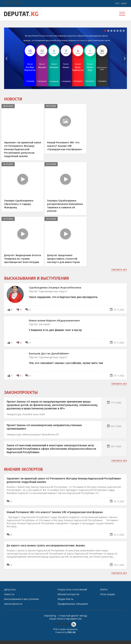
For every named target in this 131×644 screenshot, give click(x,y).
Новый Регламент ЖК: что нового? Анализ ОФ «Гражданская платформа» (55, 516)
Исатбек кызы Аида (34, 418)
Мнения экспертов (23, 473)
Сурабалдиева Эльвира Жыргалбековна (55, 291)
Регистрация (107, 598)
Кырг (124, 3)
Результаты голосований (72, 593)
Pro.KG (72, 636)
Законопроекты (21, 396)
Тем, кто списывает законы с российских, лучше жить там (66, 366)
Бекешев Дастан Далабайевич (49, 357)
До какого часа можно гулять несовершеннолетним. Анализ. (46, 549)
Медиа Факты (65, 602)
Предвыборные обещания (73, 607)
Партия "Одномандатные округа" (48, 295)
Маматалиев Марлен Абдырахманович (54, 324)
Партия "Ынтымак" (40, 328)
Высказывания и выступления (37, 282)
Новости (13, 99)
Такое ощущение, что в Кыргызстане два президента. (63, 300)
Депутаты (10, 593)
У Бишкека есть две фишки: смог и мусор (55, 333)
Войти (104, 593)
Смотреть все (119, 273)
